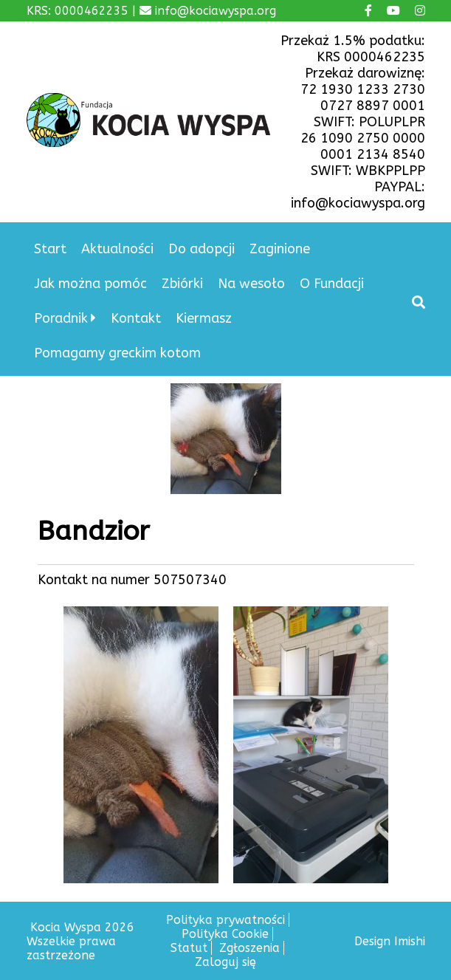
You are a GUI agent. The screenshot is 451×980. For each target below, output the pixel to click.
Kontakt (136, 318)
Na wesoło (251, 284)
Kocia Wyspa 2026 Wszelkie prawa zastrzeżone (80, 941)
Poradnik (61, 318)
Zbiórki (182, 284)
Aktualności (117, 249)
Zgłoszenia (249, 948)
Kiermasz (204, 318)
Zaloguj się (225, 962)
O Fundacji (332, 284)
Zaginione (280, 249)
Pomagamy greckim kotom (117, 353)
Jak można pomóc (90, 284)
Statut (189, 948)
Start (50, 249)
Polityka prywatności (225, 920)
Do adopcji (202, 249)
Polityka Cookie (225, 934)
